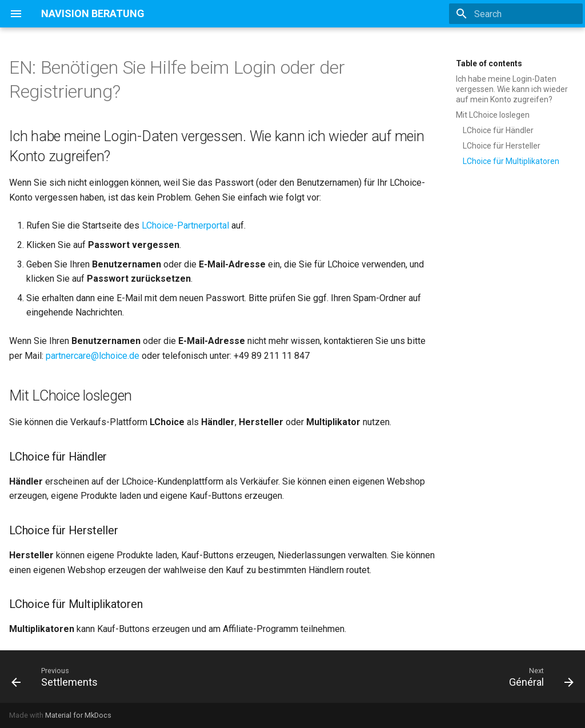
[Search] (516, 14)
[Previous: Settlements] (58, 677)
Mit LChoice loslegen (493, 115)
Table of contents (489, 63)
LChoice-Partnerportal (185, 225)
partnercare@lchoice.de (93, 356)
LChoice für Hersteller (502, 146)
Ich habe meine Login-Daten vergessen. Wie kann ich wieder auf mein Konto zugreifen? (512, 89)
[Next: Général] (538, 677)
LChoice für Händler (498, 130)
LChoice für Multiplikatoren (511, 161)
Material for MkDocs (78, 715)
